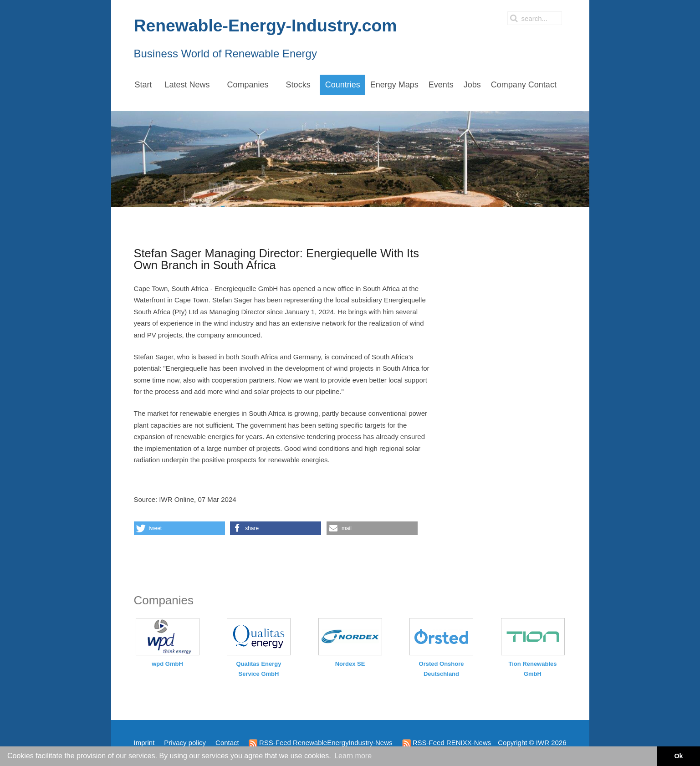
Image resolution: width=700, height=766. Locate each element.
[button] (179, 528)
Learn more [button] (353, 756)
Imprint (144, 743)
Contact (227, 743)
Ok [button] (678, 756)
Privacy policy (185, 743)
